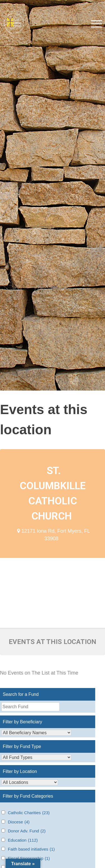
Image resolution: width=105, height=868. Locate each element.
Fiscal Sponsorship (29, 859)
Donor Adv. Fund (27, 831)
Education (23, 840)
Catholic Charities (29, 813)
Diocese (19, 822)
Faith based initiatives (31, 849)
